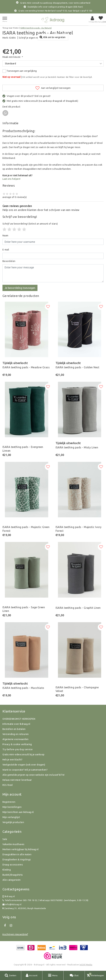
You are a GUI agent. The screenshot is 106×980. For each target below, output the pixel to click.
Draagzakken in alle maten (17, 854)
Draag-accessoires (13, 865)
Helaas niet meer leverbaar (17, 780)
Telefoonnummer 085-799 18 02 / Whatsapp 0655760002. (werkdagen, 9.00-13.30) (45, 900)
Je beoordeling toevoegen (20, 288)
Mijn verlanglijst (11, 817)
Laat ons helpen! (12, 179)
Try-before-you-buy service (18, 749)
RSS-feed (8, 785)
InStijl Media (86, 965)
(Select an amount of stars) (30, 224)
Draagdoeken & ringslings (17, 860)
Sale (5, 839)
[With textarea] (53, 273)
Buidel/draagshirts (13, 875)
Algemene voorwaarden (16, 739)
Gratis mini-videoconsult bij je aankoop (24, 754)
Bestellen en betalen (14, 729)
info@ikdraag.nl (12, 904)
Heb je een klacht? (12, 760)
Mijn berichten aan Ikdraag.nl (18, 812)
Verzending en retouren (16, 734)
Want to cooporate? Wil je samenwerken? (25, 770)
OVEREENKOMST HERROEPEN (19, 719)
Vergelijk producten (13, 822)
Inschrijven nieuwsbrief (15, 934)
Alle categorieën (12, 880)
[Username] (53, 242)
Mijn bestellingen (12, 807)
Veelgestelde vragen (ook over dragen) (24, 765)
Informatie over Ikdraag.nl (16, 724)
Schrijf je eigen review (31, 38)
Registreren (9, 802)
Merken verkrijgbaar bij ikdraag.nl (21, 849)
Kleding (7, 870)
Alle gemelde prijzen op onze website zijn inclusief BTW (33, 775)
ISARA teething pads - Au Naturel (36, 28)
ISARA (12, 38)
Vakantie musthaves (13, 844)
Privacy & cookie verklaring (17, 744)
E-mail (6, 250)
